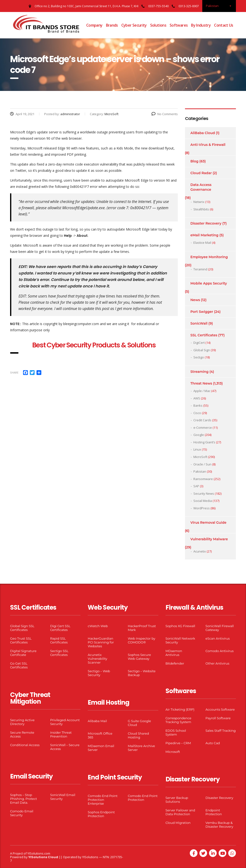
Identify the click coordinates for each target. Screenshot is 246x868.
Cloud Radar (201, 173)
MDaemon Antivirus (174, 653)
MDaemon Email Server (101, 748)
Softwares (179, 25)
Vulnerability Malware (209, 539)
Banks (198, 405)
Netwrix (199, 202)
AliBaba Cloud (203, 133)
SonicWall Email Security (63, 797)
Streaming (200, 372)
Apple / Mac (202, 391)
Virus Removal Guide (209, 523)
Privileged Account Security (65, 722)
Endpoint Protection (214, 812)
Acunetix (200, 551)
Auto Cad (213, 743)
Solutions (158, 25)
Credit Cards (202, 420)
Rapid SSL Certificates (59, 640)
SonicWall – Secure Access (65, 747)
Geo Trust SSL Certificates (21, 640)
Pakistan (200, 471)
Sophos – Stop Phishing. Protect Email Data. (24, 799)
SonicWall (199, 323)
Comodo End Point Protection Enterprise (103, 800)
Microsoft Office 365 (100, 735)
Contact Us (224, 25)
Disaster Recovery (206, 223)
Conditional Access (25, 745)
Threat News (201, 383)
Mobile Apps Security (209, 283)
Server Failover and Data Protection (180, 812)
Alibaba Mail (97, 721)
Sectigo (199, 357)
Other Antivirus (217, 663)
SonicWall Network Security (180, 640)
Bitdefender (175, 663)
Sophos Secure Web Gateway (139, 657)
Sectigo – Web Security (99, 673)
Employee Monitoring (209, 257)
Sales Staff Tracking (221, 731)
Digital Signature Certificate (23, 653)
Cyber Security (134, 25)
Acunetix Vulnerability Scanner (97, 659)
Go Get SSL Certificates (19, 665)
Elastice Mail (202, 243)
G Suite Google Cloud (139, 723)
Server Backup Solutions (177, 800)
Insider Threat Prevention (61, 734)
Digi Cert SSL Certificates (60, 628)
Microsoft (173, 752)
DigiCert (199, 343)
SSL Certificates (204, 335)
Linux (197, 449)
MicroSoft (200, 457)
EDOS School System (176, 732)
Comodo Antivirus (219, 651)
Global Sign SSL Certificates (22, 628)
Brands (112, 25)
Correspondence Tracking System (178, 720)
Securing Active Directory (22, 722)
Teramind (200, 269)
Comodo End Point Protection (143, 798)
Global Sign (202, 350)
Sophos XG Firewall (180, 626)
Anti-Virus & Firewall (208, 145)
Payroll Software (218, 718)
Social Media (203, 501)
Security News (204, 493)
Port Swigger (202, 312)
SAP (196, 486)
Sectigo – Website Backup (142, 673)
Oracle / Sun (202, 464)
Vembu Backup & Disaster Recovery (219, 825)
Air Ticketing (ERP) (180, 709)
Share (14, 372)
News (195, 300)
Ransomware (203, 479)
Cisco (197, 413)
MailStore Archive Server (141, 748)
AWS (197, 398)
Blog (194, 161)
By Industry (201, 25)
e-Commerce (203, 428)
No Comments (165, 114)
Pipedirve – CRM (178, 743)
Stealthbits (201, 209)
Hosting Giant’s (204, 442)
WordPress (202, 508)
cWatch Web (98, 626)
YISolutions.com (39, 853)
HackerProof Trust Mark (142, 628)
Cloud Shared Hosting (138, 735)
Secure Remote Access (22, 734)
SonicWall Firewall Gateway (220, 628)
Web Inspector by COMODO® (141, 640)
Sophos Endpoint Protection (101, 814)
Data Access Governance (201, 187)
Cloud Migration (178, 823)
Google (199, 435)
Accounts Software (220, 709)
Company (94, 25)
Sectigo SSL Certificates (59, 653)
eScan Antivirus (218, 638)
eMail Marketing (205, 235)
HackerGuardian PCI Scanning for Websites (101, 642)
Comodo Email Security (22, 813)
